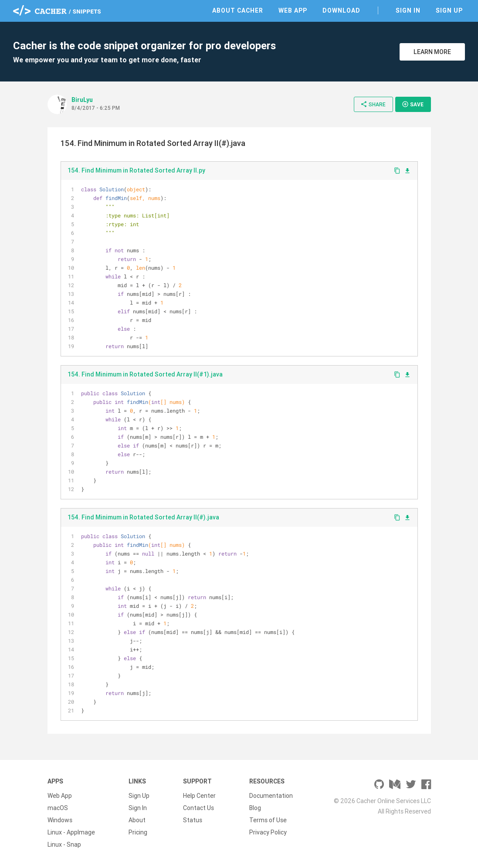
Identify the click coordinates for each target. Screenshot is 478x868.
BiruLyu (82, 100)
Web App (293, 10)
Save (413, 104)
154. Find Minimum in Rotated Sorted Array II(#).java (143, 517)
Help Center (199, 796)
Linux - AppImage (71, 832)
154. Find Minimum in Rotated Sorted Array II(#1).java (145, 374)
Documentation (271, 796)
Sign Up (449, 10)
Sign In (408, 10)
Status (193, 820)
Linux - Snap (64, 844)
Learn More (432, 52)
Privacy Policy (268, 832)
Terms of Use (268, 820)
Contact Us (198, 808)
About (137, 820)
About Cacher (238, 10)
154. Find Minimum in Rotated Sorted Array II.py (136, 170)
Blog (255, 808)
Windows (60, 820)
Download (341, 10)
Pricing (138, 832)
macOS (58, 808)
